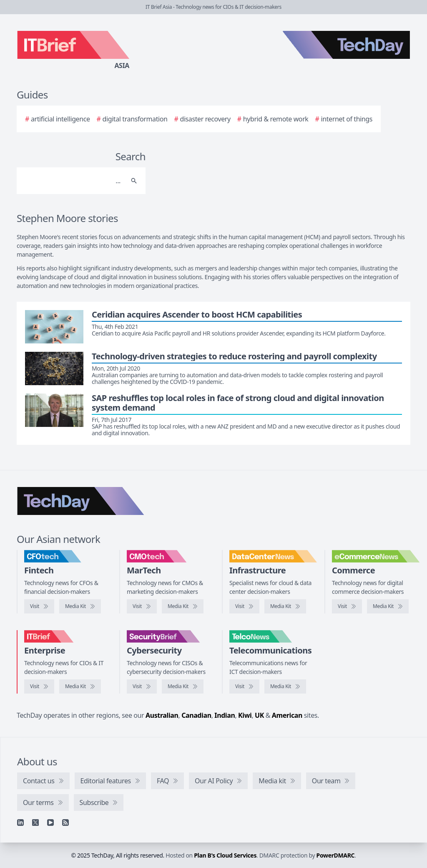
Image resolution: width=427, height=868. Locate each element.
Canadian (196, 715)
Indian (225, 715)
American (287, 715)
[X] (35, 823)
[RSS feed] (65, 823)
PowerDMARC (336, 855)
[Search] (73, 181)
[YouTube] (50, 823)
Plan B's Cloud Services (225, 855)
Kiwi (245, 715)
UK (259, 715)
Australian (162, 715)
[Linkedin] (20, 823)
